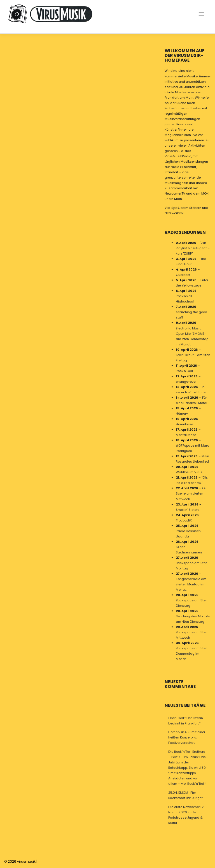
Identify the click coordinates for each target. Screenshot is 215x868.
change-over (186, 382)
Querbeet (183, 275)
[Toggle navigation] (201, 14)
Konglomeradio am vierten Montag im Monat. (191, 584)
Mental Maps (186, 435)
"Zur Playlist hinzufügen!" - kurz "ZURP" (193, 248)
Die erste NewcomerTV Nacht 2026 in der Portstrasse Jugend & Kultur (186, 815)
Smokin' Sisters (188, 510)
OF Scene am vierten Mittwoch (191, 494)
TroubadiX (184, 520)
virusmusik (26, 861)
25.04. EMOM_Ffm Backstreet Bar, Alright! (186, 795)
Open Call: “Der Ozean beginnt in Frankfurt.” (186, 721)
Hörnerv (182, 414)
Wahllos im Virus (189, 472)
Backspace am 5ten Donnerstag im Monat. (192, 654)
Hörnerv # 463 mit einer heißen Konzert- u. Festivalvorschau (187, 737)
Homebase (184, 424)
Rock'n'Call (184, 371)
